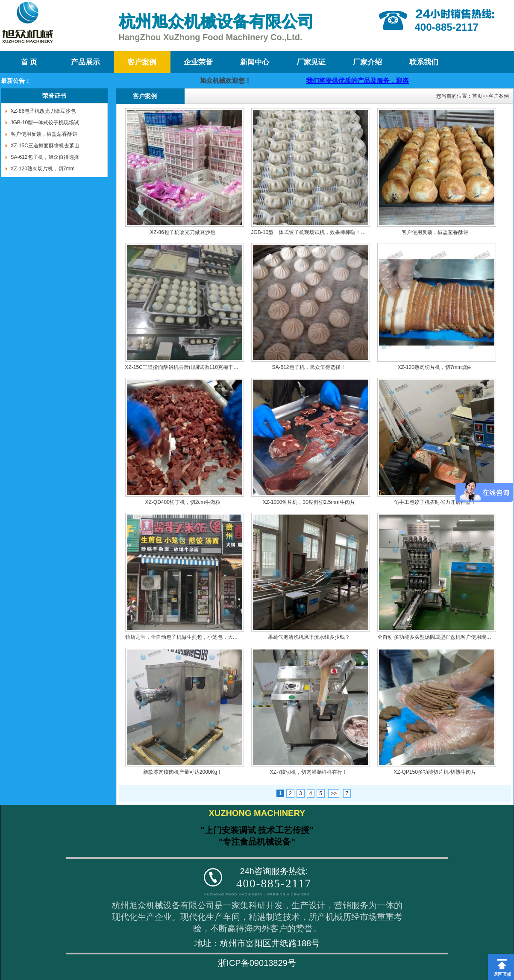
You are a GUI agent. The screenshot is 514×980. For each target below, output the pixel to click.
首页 (477, 96)
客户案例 (142, 62)
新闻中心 (255, 62)
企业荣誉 (198, 62)
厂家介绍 (367, 62)
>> (334, 793)
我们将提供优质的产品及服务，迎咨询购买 (398, 80)
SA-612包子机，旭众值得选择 (45, 157)
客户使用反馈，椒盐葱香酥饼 (44, 134)
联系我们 (424, 62)
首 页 (29, 62)
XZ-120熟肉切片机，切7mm (43, 169)
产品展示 (85, 62)
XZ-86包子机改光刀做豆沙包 (43, 111)
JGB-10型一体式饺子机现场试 (45, 123)
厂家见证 (311, 62)
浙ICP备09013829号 (257, 963)
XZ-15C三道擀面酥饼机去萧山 (45, 146)
